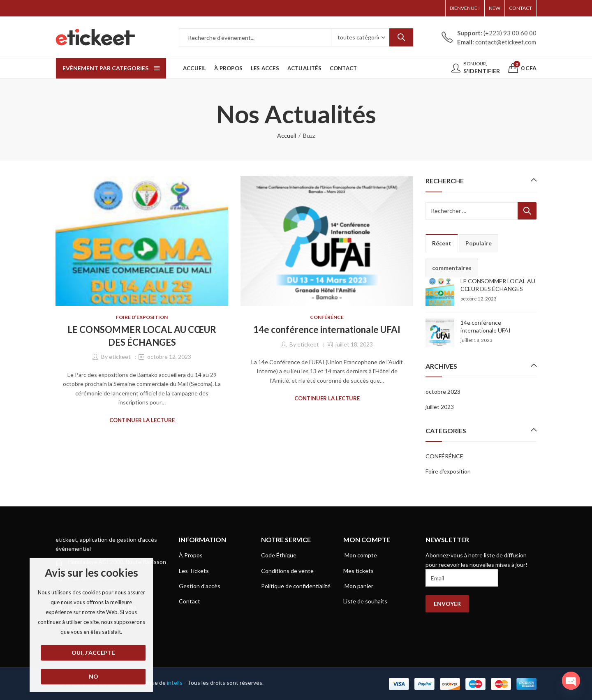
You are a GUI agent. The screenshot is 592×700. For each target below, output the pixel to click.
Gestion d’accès (200, 586)
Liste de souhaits (365, 601)
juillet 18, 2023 (354, 344)
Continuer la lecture (142, 420)
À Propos (191, 555)
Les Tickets (194, 571)
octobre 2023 (443, 392)
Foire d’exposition (142, 317)
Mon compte (360, 555)
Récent (442, 243)
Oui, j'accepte (93, 653)
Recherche (401, 37)
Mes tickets (358, 571)
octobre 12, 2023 (169, 357)
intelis (175, 683)
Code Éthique (279, 555)
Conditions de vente (287, 571)
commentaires (452, 268)
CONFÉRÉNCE (327, 317)
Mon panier (358, 586)
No (94, 676)
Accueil (287, 135)
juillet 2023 (440, 407)
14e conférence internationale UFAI (327, 329)
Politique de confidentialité (296, 586)
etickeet (120, 357)
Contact (190, 601)
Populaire (479, 243)
